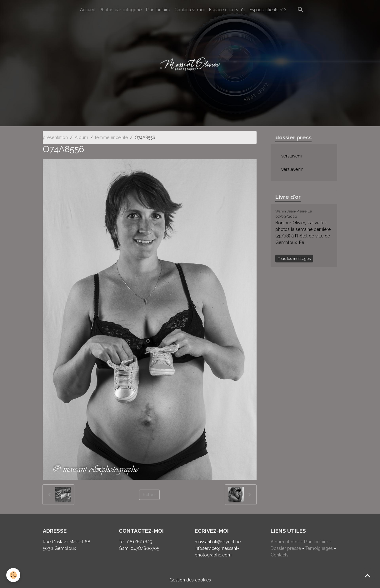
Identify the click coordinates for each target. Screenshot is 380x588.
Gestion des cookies (190, 580)
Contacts (280, 555)
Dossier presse (286, 548)
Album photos (285, 542)
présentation (55, 137)
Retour (150, 495)
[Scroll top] (367, 576)
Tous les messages (294, 259)
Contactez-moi (190, 10)
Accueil (87, 10)
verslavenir (292, 156)
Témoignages (320, 548)
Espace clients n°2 (268, 10)
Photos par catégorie (120, 10)
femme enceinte (111, 137)
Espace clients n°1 (227, 10)
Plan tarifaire (158, 10)
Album (81, 137)
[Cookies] (13, 575)
